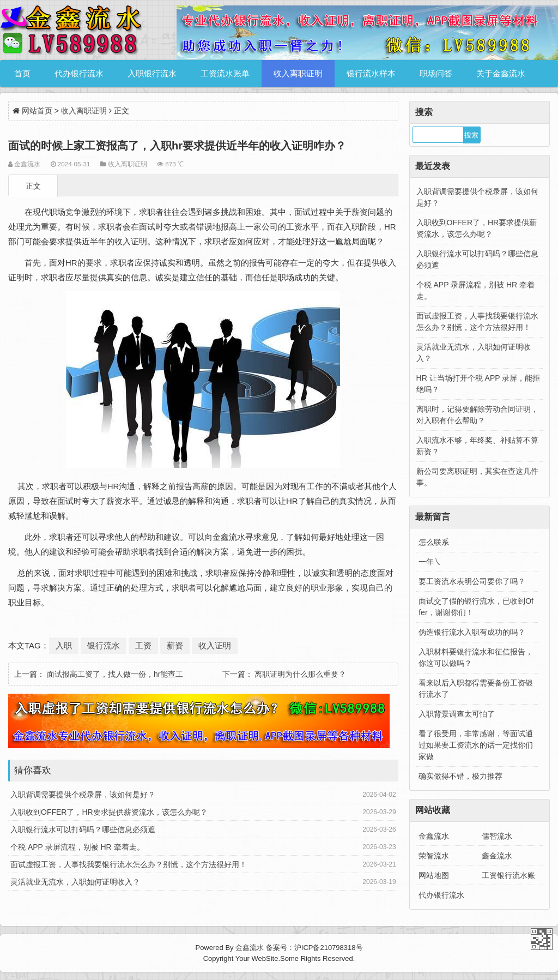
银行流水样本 (371, 73)
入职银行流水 (152, 73)
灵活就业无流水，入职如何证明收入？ (75, 882)
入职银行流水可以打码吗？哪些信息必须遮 (83, 829)
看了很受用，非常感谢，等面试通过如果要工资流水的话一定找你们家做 (476, 745)
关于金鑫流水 (501, 73)
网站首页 (37, 111)
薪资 (175, 645)
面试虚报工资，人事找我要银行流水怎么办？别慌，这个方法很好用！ (129, 864)
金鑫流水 (434, 836)
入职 (64, 645)
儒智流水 (497, 836)
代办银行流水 (79, 73)
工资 (143, 645)
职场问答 (436, 73)
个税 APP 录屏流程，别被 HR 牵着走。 (77, 847)
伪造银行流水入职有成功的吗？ (472, 632)
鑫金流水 (497, 856)
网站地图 (434, 875)
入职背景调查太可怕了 (457, 714)
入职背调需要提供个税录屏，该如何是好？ (83, 795)
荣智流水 (434, 856)
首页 (22, 73)
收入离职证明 (298, 73)
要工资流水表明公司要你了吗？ (472, 581)
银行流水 (104, 645)
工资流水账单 (225, 73)
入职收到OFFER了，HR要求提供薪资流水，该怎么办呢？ (109, 812)
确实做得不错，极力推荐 (460, 776)
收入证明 (215, 645)
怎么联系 (434, 542)
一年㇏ (430, 562)
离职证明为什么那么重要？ (300, 674)
